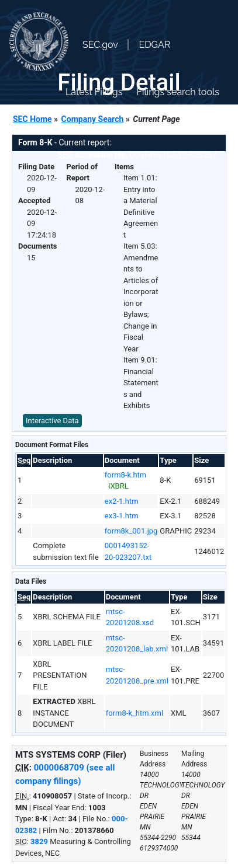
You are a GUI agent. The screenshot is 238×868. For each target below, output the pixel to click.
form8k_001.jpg (131, 531)
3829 (39, 841)
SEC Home (32, 119)
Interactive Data (52, 421)
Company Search (93, 119)
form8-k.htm (125, 475)
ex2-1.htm (122, 501)
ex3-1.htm (122, 516)
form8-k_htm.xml (134, 713)
